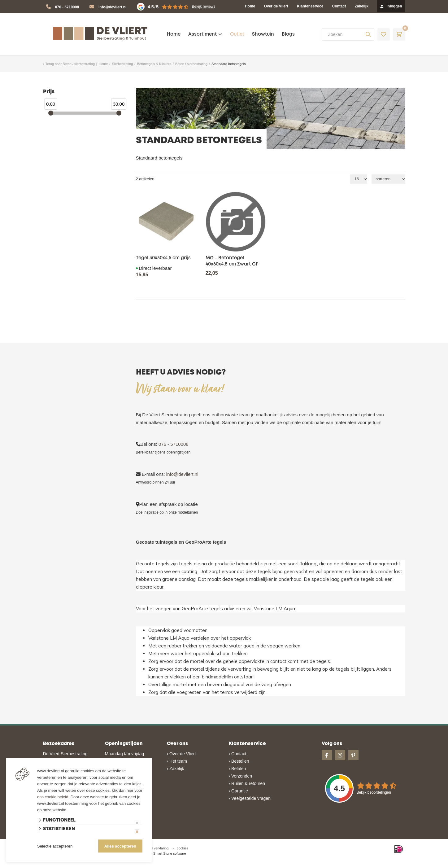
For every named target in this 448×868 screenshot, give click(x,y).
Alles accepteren (120, 846)
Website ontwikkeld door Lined (177, 865)
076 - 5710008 (67, 7)
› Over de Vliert (181, 754)
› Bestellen (239, 761)
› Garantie (238, 791)
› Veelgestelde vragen (250, 798)
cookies (183, 848)
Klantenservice (310, 6)
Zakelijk (362, 6)
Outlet (237, 34)
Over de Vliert (276, 6)
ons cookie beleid (53, 797)
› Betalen (237, 769)
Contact (339, 6)
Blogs (288, 34)
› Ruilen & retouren (247, 783)
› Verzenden (241, 776)
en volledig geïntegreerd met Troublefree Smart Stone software (248, 865)
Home (250, 6)
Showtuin (263, 34)
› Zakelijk (176, 769)
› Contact (238, 754)
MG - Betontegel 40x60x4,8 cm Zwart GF (232, 261)
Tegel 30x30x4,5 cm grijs (163, 258)
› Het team (177, 761)
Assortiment (202, 34)
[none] (368, 34)
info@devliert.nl (112, 7)
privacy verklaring (155, 848)
